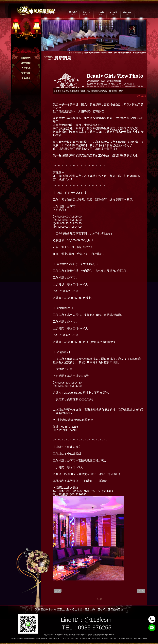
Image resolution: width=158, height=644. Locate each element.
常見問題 (26, 73)
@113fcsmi (99, 620)
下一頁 (141, 591)
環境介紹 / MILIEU (87, 13)
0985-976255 (95, 627)
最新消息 (26, 78)
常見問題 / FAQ (113, 13)
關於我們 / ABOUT (73, 13)
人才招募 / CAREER (100, 13)
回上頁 (99, 599)
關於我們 (26, 58)
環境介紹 (26, 63)
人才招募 (26, 68)
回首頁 (72, 53)
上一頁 (58, 591)
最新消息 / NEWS (127, 13)
